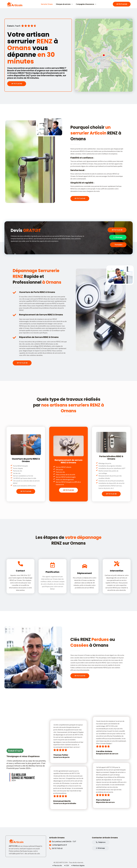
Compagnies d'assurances (86, 4)
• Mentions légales (78, 866)
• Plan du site (57, 866)
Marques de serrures (64, 4)
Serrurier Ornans (47, 4)
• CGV (67, 866)
